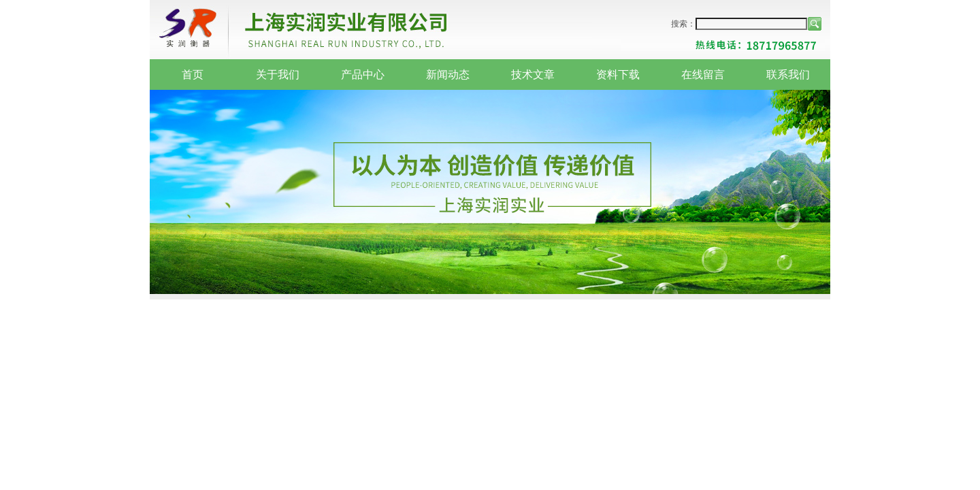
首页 (193, 75)
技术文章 (533, 75)
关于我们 (278, 75)
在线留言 (703, 75)
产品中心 (363, 75)
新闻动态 (448, 75)
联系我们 (788, 75)
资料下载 (618, 75)
